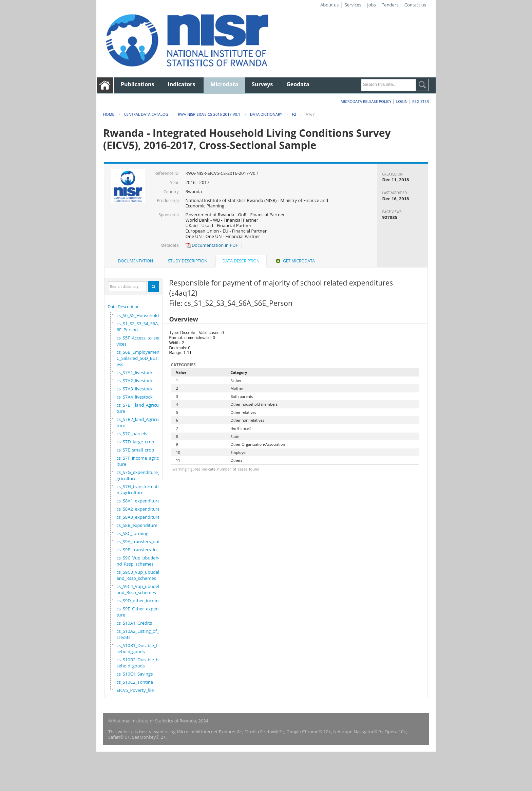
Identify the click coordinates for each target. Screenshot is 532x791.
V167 (310, 114)
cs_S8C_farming (133, 533)
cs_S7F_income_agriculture (139, 461)
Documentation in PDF (212, 245)
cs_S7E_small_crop (136, 450)
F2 (294, 114)
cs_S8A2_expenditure (138, 509)
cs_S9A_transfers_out (138, 541)
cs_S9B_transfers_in (137, 550)
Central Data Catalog (146, 114)
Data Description (124, 307)
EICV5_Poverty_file (135, 690)
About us (329, 5)
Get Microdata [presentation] (295, 261)
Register (421, 101)
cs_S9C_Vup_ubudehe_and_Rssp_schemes (141, 561)
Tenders (390, 5)
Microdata (224, 84)
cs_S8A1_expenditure (138, 501)
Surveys (262, 84)
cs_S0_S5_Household (138, 315)
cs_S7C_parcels (132, 434)
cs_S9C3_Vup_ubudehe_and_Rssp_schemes (141, 575)
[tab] (136, 261)
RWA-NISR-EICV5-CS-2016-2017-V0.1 (209, 114)
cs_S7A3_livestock (135, 389)
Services (353, 5)
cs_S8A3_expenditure (138, 517)
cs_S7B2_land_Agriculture (138, 422)
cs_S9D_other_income (139, 601)
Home (109, 114)
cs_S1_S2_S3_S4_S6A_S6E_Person (140, 327)
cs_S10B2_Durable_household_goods (140, 663)
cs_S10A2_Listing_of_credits (138, 634)
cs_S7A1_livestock (135, 372)
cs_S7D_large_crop (136, 442)
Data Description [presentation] (241, 261)
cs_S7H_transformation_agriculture (139, 490)
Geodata (298, 84)
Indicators (182, 84)
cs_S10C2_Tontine (135, 682)
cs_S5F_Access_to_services (138, 341)
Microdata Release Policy (366, 101)
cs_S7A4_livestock (135, 397)
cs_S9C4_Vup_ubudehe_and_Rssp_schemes (141, 589)
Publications (138, 84)
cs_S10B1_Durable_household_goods (140, 648)
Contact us (415, 5)
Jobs (371, 5)
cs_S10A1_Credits (134, 623)
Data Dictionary (266, 114)
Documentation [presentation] (136, 261)
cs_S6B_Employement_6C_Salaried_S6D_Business (141, 358)
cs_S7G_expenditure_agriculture (140, 475)
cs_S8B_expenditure (137, 525)
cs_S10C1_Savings (135, 674)
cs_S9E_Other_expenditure (140, 612)
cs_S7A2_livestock (135, 381)
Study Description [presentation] (188, 261)
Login (402, 101)
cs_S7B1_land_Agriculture (138, 408)
